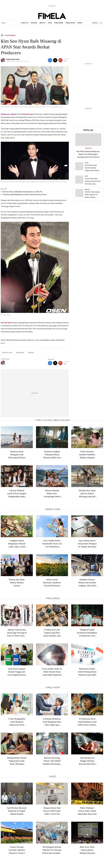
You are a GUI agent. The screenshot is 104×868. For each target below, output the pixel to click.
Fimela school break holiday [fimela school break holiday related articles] (53, 420)
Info (86, 176)
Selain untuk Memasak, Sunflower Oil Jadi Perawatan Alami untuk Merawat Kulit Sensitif (52, 583)
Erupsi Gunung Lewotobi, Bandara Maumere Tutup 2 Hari (17, 850)
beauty (43, 23)
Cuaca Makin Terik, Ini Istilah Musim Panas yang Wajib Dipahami (52, 672)
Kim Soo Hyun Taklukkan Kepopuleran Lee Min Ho (22, 192)
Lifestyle (88, 148)
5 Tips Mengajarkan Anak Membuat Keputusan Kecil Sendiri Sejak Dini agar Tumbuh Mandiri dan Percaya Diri (17, 722)
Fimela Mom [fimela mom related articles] (53, 688)
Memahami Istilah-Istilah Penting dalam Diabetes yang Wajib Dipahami (87, 672)
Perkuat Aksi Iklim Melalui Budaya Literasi (17, 583)
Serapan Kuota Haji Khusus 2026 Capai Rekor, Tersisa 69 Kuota (52, 811)
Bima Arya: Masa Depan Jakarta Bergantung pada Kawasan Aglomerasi (87, 850)
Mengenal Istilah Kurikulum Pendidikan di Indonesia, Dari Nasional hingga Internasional (87, 633)
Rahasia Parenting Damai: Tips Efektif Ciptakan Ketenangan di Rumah (52, 761)
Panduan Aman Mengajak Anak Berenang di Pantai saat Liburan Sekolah (17, 454)
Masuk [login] (95, 23)
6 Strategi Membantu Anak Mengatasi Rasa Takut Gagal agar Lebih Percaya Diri (52, 722)
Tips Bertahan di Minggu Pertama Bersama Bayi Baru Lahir (87, 761)
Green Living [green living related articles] (53, 509)
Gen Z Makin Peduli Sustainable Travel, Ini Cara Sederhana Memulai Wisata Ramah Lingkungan (52, 544)
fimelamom (59, 23)
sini (4, 343)
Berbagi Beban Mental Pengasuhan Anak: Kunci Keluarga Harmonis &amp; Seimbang (17, 761)
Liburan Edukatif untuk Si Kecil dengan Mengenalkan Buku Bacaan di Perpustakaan (17, 493)
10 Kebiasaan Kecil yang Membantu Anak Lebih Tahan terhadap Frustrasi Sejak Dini (87, 722)
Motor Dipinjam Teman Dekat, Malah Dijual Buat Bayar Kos (87, 811)
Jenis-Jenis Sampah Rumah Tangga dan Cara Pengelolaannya (17, 672)
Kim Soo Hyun (28, 114)
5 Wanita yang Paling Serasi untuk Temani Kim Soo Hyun (24, 195)
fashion (34, 23)
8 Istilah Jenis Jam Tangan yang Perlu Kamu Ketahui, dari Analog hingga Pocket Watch (52, 633)
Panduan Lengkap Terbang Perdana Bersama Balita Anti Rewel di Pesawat (52, 454)
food (50, 23)
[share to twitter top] (55, 60)
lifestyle (25, 23)
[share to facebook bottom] (50, 363)
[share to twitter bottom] (55, 363)
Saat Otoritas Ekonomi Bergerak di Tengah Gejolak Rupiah (17, 811)
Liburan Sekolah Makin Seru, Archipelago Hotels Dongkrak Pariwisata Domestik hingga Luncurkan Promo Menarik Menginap (52, 493)
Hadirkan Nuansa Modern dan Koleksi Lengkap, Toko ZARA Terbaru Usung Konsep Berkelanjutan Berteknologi (87, 583)
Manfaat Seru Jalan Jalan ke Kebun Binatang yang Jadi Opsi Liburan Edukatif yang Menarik (87, 493)
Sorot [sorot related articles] (53, 777)
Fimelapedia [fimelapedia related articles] (53, 598)
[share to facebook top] (50, 60)
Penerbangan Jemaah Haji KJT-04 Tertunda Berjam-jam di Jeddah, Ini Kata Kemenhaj (52, 850)
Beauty (87, 190)
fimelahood (70, 23)
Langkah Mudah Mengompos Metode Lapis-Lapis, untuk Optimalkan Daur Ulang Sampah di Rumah (17, 544)
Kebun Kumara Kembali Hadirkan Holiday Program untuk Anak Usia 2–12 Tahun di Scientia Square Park (87, 454)
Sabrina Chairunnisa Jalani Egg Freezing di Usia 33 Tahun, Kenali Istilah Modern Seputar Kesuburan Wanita (17, 633)
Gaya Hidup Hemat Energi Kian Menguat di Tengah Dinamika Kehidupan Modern (87, 544)
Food (87, 163)
